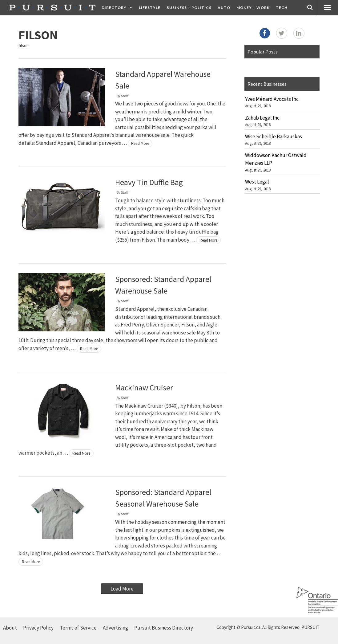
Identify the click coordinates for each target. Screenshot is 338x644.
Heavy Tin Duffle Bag (149, 182)
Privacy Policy (38, 628)
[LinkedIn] (299, 33)
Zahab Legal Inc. (263, 118)
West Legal (257, 182)
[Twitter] (282, 33)
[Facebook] (265, 33)
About (10, 628)
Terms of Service (78, 628)
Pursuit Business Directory (164, 628)
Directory (119, 8)
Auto (224, 8)
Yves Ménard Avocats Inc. (272, 99)
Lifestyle (150, 8)
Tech (282, 8)
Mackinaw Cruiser (144, 388)
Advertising (115, 628)
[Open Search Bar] (310, 8)
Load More (122, 589)
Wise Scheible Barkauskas (274, 136)
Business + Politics (189, 8)
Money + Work (253, 8)
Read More (140, 143)
